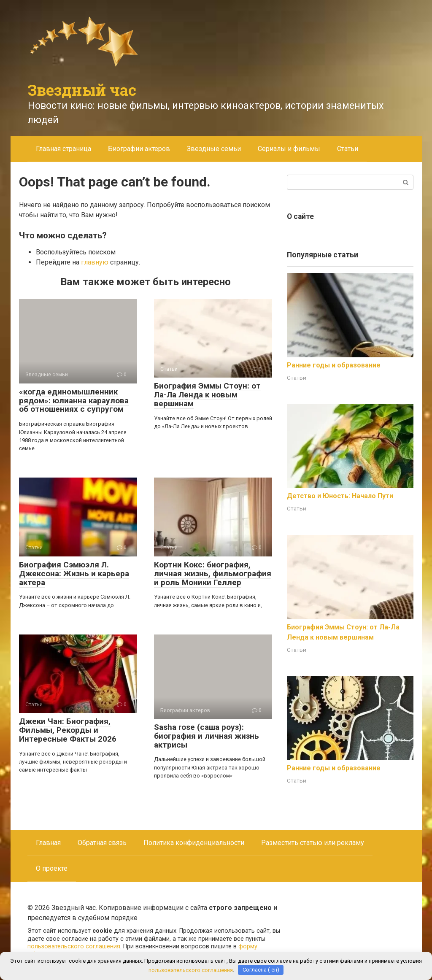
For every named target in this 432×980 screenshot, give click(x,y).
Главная (48, 843)
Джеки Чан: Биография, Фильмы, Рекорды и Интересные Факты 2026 (68, 730)
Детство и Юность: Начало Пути (340, 496)
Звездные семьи (214, 149)
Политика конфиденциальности (194, 843)
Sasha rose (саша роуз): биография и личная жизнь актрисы (207, 736)
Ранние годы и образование (334, 365)
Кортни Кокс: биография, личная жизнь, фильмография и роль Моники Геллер (213, 574)
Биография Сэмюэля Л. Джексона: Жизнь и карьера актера (74, 574)
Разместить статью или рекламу (313, 843)
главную (95, 262)
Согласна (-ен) (261, 970)
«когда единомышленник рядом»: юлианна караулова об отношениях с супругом (74, 401)
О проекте (52, 868)
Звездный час (82, 90)
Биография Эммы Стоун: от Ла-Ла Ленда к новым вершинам (207, 395)
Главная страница (63, 149)
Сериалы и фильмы (289, 149)
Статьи (348, 149)
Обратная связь (102, 843)
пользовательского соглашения (74, 946)
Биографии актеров (139, 149)
